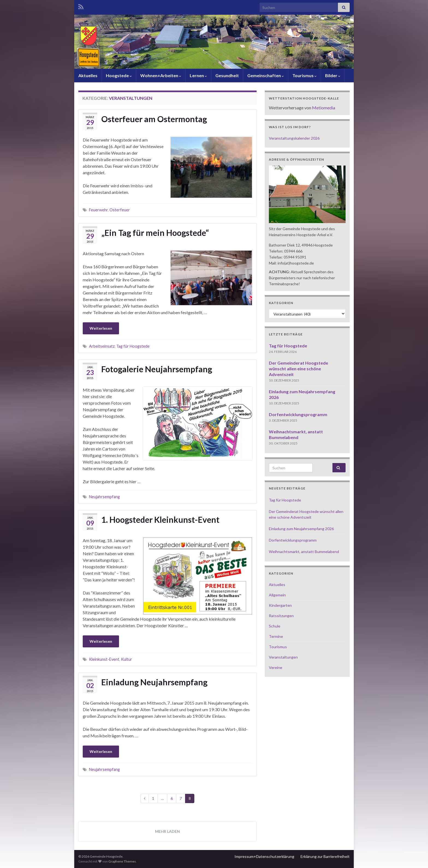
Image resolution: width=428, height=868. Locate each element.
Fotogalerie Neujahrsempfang (157, 369)
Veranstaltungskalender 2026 (294, 138)
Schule (275, 626)
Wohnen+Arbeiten (161, 75)
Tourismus (304, 75)
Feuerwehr (98, 210)
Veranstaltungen (283, 657)
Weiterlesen (101, 328)
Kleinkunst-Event (104, 659)
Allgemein (277, 595)
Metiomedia (324, 108)
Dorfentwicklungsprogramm (298, 414)
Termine (276, 636)
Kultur (127, 659)
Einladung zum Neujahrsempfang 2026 (301, 529)
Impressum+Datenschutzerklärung (264, 856)
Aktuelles (88, 75)
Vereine (276, 667)
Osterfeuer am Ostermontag (154, 119)
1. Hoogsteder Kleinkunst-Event (160, 519)
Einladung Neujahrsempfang (154, 682)
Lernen (198, 75)
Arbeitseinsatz (102, 346)
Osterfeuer (120, 210)
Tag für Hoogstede (133, 346)
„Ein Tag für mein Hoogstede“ (155, 233)
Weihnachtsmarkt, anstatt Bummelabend (304, 552)
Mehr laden (167, 831)
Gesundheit (227, 75)
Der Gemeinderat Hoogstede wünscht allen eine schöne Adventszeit (298, 369)
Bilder (333, 75)
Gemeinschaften (266, 75)
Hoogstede (119, 75)
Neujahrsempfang (104, 497)
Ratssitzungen (281, 616)
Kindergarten (280, 605)
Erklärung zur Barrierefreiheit (325, 856)
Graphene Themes (122, 861)
